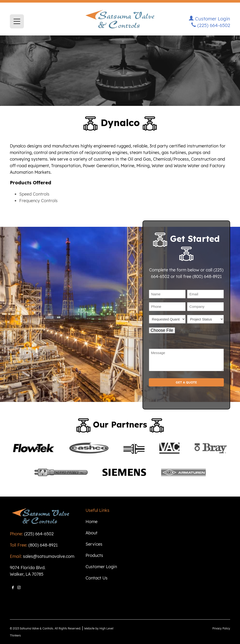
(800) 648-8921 (43, 545)
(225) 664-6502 (211, 25)
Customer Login (210, 19)
